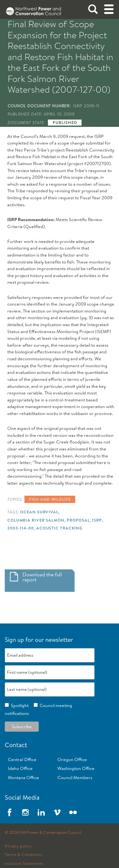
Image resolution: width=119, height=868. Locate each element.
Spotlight (19, 705)
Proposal (78, 520)
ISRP (97, 520)
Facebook (10, 812)
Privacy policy (18, 846)
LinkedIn (41, 812)
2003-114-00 (21, 528)
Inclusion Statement (24, 864)
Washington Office (76, 768)
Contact (16, 745)
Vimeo (57, 812)
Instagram (25, 812)
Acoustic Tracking (59, 528)
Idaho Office (20, 768)
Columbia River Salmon (36, 520)
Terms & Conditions (23, 855)
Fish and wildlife (50, 499)
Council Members (75, 778)
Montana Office (23, 778)
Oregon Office (72, 759)
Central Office (22, 759)
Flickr (73, 812)
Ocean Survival (39, 512)
